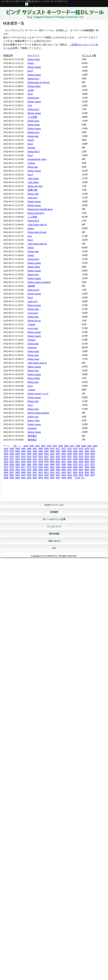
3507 (81, 454)
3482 (29, 451)
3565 (46, 464)
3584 (64, 467)
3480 (18, 451)
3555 (81, 462)
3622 (6, 475)
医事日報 (32, 190)
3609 (23, 472)
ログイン (71, 4)
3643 (35, 478)
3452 (43, 446)
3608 (18, 472)
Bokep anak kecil (36, 213)
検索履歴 (54, 512)
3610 (29, 472)
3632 (64, 475)
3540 (87, 459)
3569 (69, 464)
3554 (75, 462)
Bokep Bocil (34, 152)
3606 (6, 472)
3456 (66, 446)
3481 (23, 451)
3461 (95, 446)
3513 (23, 456)
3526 (6, 459)
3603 (81, 470)
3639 (12, 478)
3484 (41, 451)
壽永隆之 (32, 436)
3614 (52, 472)
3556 (87, 462)
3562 (29, 464)
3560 (18, 464)
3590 (6, 470)
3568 (64, 464)
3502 (52, 454)
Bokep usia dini (35, 186)
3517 (46, 456)
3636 (87, 475)
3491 (81, 451)
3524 (87, 456)
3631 (58, 475)
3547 (35, 462)
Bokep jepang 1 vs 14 (38, 394)
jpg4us (31, 90)
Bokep (31, 63)
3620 (87, 472)
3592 (18, 470)
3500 (41, 454)
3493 (93, 451)
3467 (35, 448)
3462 (6, 448)
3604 (87, 470)
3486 (52, 451)
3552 (64, 462)
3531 (35, 459)
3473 (69, 448)
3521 (69, 456)
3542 (6, 462)
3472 (64, 448)
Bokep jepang (34, 67)
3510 (6, 456)
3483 (35, 451)
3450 (32, 446)
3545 (23, 462)
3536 (64, 459)
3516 (41, 456)
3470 (52, 448)
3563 (35, 464)
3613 (46, 472)
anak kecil (33, 198)
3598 (52, 470)
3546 (29, 462)
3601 (69, 470)
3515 (35, 456)
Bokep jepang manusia (39, 413)
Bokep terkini (34, 86)
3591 (12, 470)
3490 (75, 451)
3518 (52, 456)
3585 (69, 467)
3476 (87, 448)
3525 (93, 456)
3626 (29, 475)
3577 (23, 467)
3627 (35, 475)
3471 (58, 448)
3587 (81, 467)
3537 (69, 459)
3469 (46, 448)
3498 (29, 454)
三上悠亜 (32, 117)
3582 (52, 467)
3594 (29, 470)
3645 (46, 478)
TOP (54, 548)
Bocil (30, 71)
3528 (18, 459)
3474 (75, 448)
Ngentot (32, 340)
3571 (81, 464)
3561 (23, 464)
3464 (18, 448)
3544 (18, 462)
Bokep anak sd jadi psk (39, 82)
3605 (93, 470)
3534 (52, 459)
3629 (46, 475)
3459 (84, 446)
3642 (29, 478)
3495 (12, 454)
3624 (18, 475)
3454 (55, 446)
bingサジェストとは (54, 505)
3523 (81, 456)
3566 (52, 464)
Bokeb (31, 140)
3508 (87, 454)
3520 (64, 456)
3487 (58, 451)
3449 (26, 446)
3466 (29, 448)
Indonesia (32, 347)
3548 (41, 462)
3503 (58, 454)
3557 (93, 462)
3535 (58, 459)
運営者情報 (54, 534)
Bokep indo (33, 136)
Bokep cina (33, 417)
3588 (87, 467)
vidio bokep (33, 178)
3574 (6, 467)
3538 (75, 459)
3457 (72, 446)
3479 (12, 451)
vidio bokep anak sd (37, 225)
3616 (64, 472)
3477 (93, 448)
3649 (69, 478)
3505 (69, 454)
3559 (12, 464)
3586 (75, 467)
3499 (35, 454)
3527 (12, 459)
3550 (52, 462)
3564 (41, 464)
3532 (41, 459)
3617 (69, 472)
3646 (52, 478)
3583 (58, 467)
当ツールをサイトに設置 (54, 519)
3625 (23, 475)
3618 (75, 472)
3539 (81, 459)
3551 (58, 462)
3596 (41, 470)
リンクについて (54, 526)
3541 (93, 459)
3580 (41, 467)
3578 (29, 467)
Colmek (31, 163)
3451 (37, 446)
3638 (6, 478)
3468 (41, 448)
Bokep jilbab (34, 59)
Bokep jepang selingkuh (39, 282)
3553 (69, 462)
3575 (12, 467)
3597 (46, 470)
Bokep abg (33, 167)
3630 (52, 475)
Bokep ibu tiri (34, 321)
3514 (29, 456)
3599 (58, 470)
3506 (75, 454)
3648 (64, 478)
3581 (46, 467)
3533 (46, 459)
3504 (64, 454)
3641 (23, 478)
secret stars (33, 313)
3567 (58, 464)
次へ (83, 478)
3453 (49, 446)
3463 (12, 448)
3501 (46, 454)
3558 (6, 464)
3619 (81, 472)
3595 (35, 470)
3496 (18, 454)
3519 (58, 456)
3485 (46, 451)
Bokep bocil (33, 79)
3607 (12, 472)
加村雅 (31, 286)
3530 (29, 459)
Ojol (30, 105)
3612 (41, 472)
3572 (87, 464)
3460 (89, 446)
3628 (41, 475)
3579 (35, 467)
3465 (23, 448)
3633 (69, 475)
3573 (93, 464)
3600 (64, 470)
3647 (58, 478)
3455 (61, 446)
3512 (18, 456)
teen (30, 236)
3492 (87, 451)
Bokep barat (33, 98)
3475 (81, 448)
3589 (93, 467)
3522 (75, 456)
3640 (18, 478)
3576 (18, 467)
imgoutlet (32, 428)
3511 (12, 456)
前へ (16, 446)
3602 (75, 470)
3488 (64, 451)
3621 (93, 472)
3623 (12, 475)
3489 (69, 451)
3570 (75, 464)
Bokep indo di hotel (37, 232)
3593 (23, 470)
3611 (35, 472)
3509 (93, 454)
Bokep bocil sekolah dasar (40, 209)
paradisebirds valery (37, 159)
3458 (78, 446)
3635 (81, 475)
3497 (23, 454)
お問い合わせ (54, 541)
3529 (23, 459)
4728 (78, 478)
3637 (93, 475)
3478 (6, 451)
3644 (41, 478)
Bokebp (31, 148)
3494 (6, 454)
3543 (12, 462)
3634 (75, 475)
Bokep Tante (34, 125)
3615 (58, 472)
